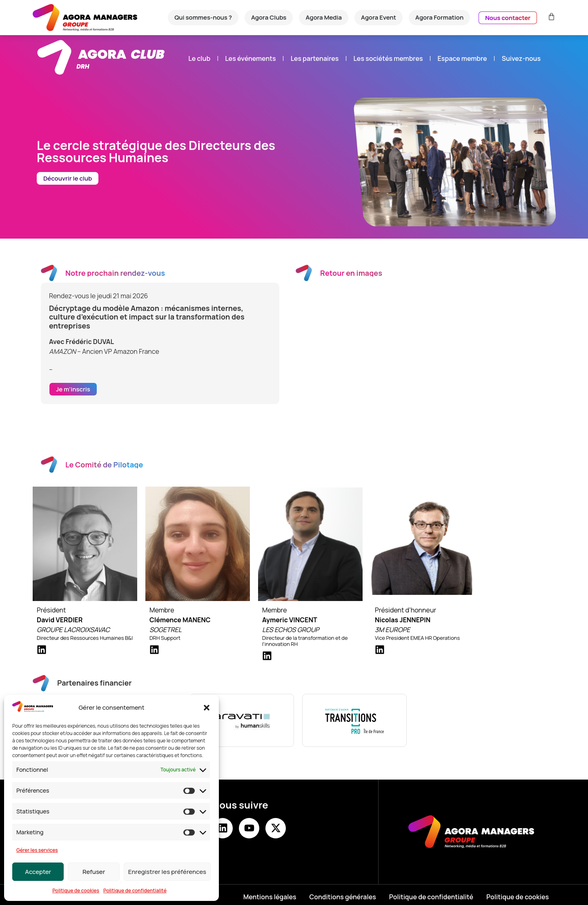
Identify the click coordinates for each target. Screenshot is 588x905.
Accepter (38, 872)
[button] (207, 708)
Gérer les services (37, 850)
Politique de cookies (76, 890)
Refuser (94, 872)
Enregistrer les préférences (167, 872)
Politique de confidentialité (135, 890)
